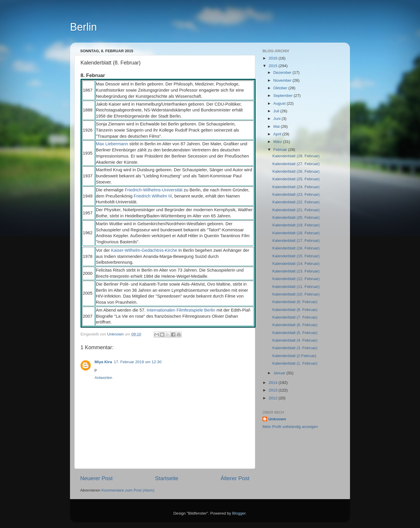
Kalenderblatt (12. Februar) (296, 279)
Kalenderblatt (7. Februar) (295, 317)
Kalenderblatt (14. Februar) (296, 264)
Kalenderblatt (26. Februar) (296, 171)
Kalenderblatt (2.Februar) (294, 356)
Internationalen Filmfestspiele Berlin (181, 310)
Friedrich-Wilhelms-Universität (154, 190)
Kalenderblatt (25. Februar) (296, 179)
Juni (278, 119)
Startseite (167, 478)
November (283, 80)
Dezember (283, 72)
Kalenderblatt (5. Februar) (295, 333)
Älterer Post (235, 478)
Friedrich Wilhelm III (153, 196)
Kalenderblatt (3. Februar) (295, 348)
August (280, 103)
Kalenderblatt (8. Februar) (295, 310)
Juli (277, 111)
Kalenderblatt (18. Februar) (296, 233)
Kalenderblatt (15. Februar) (296, 256)
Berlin (83, 27)
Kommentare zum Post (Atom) (128, 490)
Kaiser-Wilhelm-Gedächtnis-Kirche (144, 250)
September (283, 96)
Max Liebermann (112, 144)
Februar (281, 150)
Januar (280, 373)
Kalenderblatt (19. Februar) (296, 225)
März (278, 142)
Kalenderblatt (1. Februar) (295, 363)
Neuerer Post (96, 478)
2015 (274, 66)
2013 (274, 390)
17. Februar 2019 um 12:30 (138, 362)
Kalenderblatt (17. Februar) (296, 241)
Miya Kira (103, 362)
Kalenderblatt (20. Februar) (296, 217)
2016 (274, 58)
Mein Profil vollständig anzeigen (290, 427)
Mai (277, 126)
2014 (274, 383)
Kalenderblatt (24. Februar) (296, 187)
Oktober (281, 88)
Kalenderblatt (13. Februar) (296, 271)
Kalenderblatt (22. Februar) (296, 202)
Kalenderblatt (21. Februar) (296, 210)
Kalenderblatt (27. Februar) (296, 164)
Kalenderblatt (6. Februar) (295, 325)
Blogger (239, 513)
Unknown (277, 419)
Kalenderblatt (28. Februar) (296, 156)
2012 (274, 398)
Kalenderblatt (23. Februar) (296, 194)
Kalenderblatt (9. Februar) (295, 302)
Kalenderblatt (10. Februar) (296, 294)
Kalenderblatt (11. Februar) (296, 287)
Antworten (103, 378)
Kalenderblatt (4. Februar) (295, 340)
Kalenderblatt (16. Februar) (296, 248)
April (278, 134)
